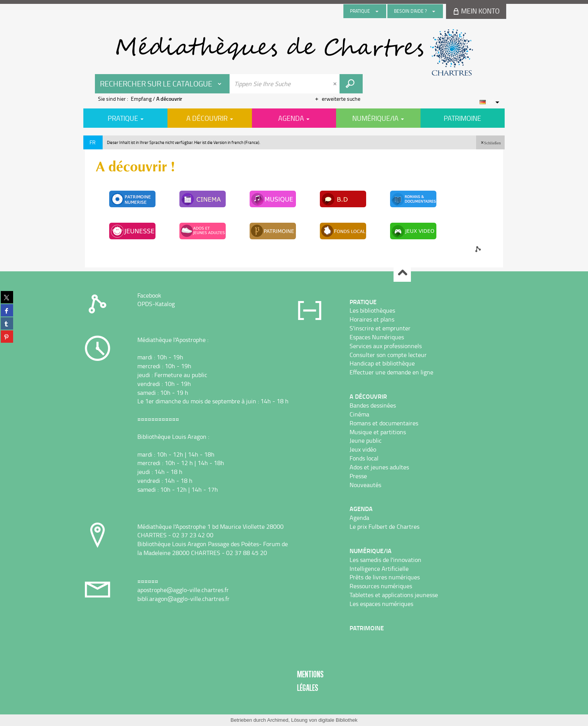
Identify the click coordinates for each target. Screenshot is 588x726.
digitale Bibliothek (338, 720)
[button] (490, 142)
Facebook (149, 295)
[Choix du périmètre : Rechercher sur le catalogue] (162, 84)
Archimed (278, 720)
